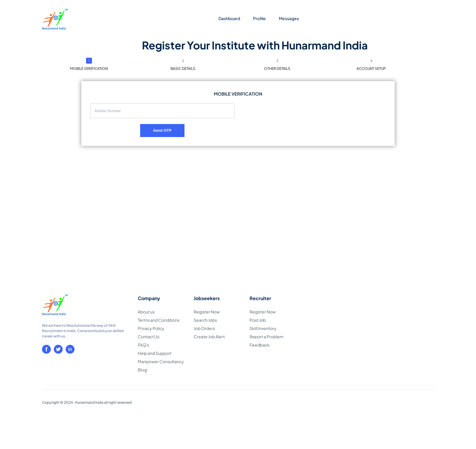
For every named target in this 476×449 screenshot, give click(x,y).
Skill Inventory (263, 328)
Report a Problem (267, 337)
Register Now (207, 312)
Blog (142, 370)
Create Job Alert (209, 337)
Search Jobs (205, 320)
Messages (289, 18)
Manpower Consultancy (161, 361)
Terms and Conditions (159, 320)
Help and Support (155, 353)
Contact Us (149, 337)
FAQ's (143, 345)
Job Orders (204, 328)
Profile (259, 18)
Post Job (258, 320)
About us (146, 312)
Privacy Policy (151, 328)
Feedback (260, 345)
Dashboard (229, 18)
